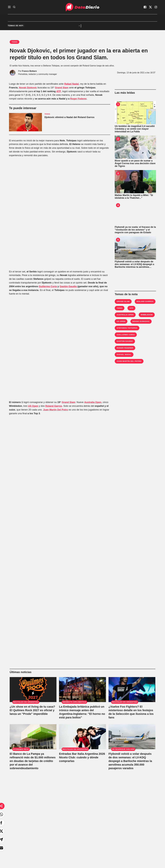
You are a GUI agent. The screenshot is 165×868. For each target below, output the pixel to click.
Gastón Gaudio (69, 286)
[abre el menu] (9, 7)
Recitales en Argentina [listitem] (61, 26)
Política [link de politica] (37, 832)
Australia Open (93, 402)
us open (121, 321)
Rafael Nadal (71, 84)
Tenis (120, 308)
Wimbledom (147, 315)
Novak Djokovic (28, 88)
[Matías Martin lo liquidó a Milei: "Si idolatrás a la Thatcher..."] (135, 182)
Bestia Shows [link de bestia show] (40, 844)
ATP (59, 91)
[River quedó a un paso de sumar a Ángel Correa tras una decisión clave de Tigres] (135, 147)
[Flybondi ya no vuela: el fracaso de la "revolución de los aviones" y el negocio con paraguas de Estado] (135, 213)
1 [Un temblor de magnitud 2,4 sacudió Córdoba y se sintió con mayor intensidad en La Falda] (118, 104)
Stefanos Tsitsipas (127, 328)
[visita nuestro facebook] (145, 7)
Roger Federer (78, 99)
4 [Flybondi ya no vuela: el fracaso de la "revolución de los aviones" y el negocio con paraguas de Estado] (118, 205)
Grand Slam (62, 88)
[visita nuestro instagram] (156, 7)
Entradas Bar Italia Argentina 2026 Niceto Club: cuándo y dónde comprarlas (82, 757)
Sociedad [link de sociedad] (38, 838)
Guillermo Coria (48, 286)
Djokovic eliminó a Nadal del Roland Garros (69, 117)
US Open (33, 406)
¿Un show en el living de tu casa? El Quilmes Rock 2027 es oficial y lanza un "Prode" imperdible (32, 710)
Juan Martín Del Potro (55, 410)
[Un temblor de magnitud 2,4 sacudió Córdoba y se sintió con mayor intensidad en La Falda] (135, 113)
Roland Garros (54, 406)
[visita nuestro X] (150, 7)
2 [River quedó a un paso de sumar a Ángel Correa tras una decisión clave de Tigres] (118, 139)
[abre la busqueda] (14, 7)
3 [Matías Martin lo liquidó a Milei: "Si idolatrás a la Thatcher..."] (118, 173)
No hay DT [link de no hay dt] (39, 851)
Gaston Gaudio (125, 341)
